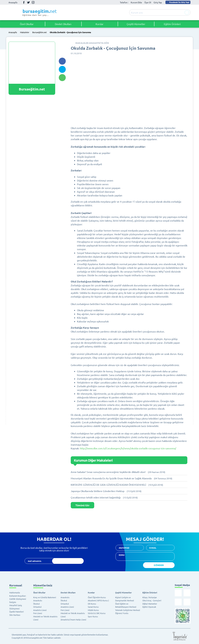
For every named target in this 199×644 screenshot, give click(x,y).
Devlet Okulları (63, 24)
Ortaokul (37, 607)
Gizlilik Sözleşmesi (18, 599)
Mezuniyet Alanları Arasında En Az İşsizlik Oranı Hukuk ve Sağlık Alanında (121, 478)
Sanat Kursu (93, 607)
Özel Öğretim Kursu (97, 597)
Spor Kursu (93, 616)
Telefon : (124, 2)
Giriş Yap (158, 2)
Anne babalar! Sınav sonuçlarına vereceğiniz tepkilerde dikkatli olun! (118, 472)
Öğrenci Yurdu (122, 613)
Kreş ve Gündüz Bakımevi (45, 597)
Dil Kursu (92, 604)
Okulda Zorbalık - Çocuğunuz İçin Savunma (70, 32)
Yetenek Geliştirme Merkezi (128, 610)
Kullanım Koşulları (18, 596)
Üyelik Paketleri (16, 612)
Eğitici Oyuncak (149, 607)
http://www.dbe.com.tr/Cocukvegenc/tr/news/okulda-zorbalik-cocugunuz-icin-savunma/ (128, 448)
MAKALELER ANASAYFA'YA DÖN (92, 43)
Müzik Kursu (93, 610)
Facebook (24, 2)
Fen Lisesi (38, 613)
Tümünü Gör (82, 505)
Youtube (38, 2)
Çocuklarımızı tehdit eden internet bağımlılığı (104, 497)
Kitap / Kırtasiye (150, 597)
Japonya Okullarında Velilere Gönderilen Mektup (106, 491)
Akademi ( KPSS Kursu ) (98, 600)
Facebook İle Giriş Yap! (178, 2)
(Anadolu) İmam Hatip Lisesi (73, 620)
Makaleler (25, 32)
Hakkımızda (15, 592)
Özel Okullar (27, 24)
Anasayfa (13, 2)
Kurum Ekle (136, 2)
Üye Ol (148, 2)
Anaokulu (38, 600)
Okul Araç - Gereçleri (152, 600)
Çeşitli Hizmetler (136, 24)
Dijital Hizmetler (150, 604)
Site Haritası (15, 615)
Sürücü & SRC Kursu (97, 613)
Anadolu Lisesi (40, 610)
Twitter (28, 2)
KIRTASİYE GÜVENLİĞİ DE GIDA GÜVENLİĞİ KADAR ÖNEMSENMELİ (117, 485)
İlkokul (36, 604)
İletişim (13, 602)
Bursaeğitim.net (39, 32)
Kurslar (99, 24)
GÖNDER (159, 565)
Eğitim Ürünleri (172, 24)
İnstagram (33, 2)
